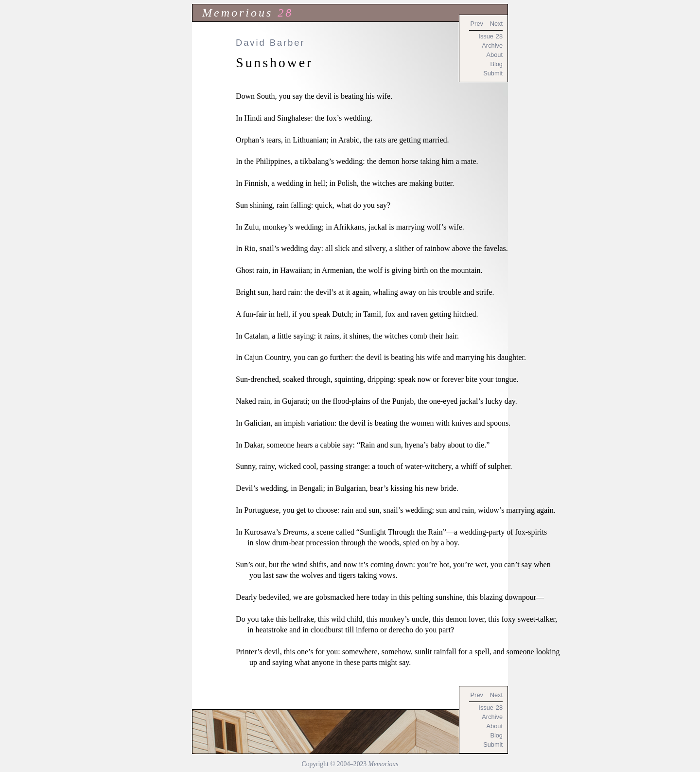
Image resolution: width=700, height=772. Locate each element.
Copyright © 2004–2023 (350, 764)
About (495, 55)
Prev (477, 24)
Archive (492, 45)
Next (496, 24)
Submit (493, 73)
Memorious (237, 13)
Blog (496, 64)
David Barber (270, 43)
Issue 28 (490, 36)
